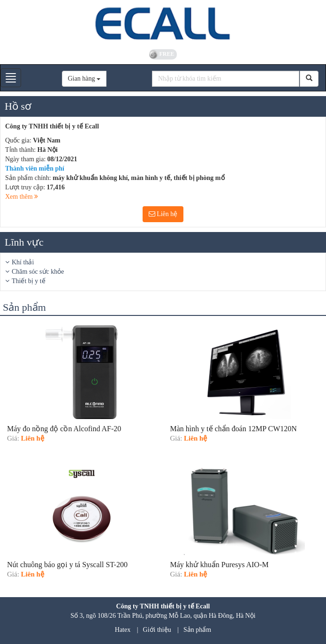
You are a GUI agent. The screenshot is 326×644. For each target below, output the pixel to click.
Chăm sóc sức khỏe (38, 272)
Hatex (123, 630)
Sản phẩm (197, 630)
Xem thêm (22, 197)
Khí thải (23, 262)
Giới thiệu (157, 630)
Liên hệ (163, 214)
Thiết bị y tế (29, 281)
